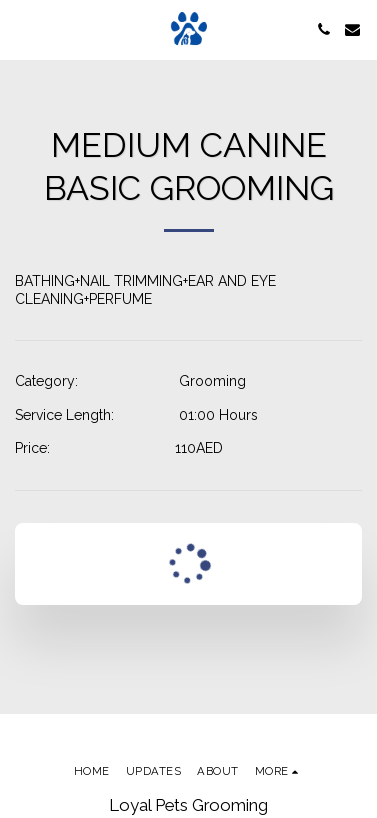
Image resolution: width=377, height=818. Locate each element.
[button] (22, 29)
